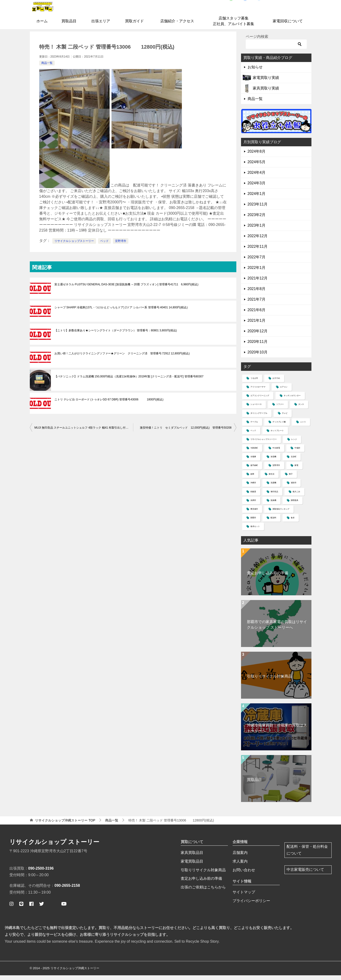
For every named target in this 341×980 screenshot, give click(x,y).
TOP (65, 825)
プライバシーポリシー (251, 906)
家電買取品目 (192, 866)
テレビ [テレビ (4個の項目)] (285, 418)
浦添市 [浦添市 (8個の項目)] (294, 488)
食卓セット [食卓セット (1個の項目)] (255, 531)
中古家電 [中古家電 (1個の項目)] (276, 453)
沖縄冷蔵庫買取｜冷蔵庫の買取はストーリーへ (277, 733)
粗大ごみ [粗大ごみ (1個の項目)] (296, 496)
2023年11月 (258, 209)
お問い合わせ (244, 875)
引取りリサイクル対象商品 (269, 681)
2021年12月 (258, 283)
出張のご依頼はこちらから (203, 892)
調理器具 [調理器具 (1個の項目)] (295, 505)
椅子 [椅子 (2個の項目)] (291, 479)
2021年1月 (257, 325)
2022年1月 (257, 273)
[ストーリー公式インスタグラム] (11, 909)
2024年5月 (257, 167)
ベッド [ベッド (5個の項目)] (253, 436)
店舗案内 (240, 858)
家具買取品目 (192, 858)
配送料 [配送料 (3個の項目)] (273, 523)
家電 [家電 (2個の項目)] (296, 470)
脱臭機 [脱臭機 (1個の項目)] (273, 505)
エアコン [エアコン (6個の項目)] (284, 392)
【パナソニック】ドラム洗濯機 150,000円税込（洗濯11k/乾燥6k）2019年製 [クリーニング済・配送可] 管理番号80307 (129, 381)
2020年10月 (258, 357)
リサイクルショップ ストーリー (54, 847)
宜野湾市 (121, 246)
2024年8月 (257, 156)
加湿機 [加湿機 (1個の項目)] (273, 462)
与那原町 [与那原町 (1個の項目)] (254, 453)
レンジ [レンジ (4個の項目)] (294, 444)
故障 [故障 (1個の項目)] (252, 479)
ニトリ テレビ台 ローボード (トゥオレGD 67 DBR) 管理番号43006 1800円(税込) (109, 404)
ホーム (42, 26)
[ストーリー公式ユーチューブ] (64, 909)
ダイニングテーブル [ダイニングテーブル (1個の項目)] (259, 418)
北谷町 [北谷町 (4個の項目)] (294, 462)
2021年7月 (257, 304)
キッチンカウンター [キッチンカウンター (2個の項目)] (292, 401)
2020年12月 (258, 336)
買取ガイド (134, 26)
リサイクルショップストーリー (74, 246)
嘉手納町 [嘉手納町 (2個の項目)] (254, 470)
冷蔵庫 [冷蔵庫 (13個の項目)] (253, 462)
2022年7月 (257, 262)
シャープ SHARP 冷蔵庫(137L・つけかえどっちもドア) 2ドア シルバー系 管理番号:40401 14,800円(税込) (121, 312)
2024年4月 (257, 177)
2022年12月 (258, 241)
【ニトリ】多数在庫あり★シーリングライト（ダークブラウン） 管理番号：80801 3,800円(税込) (116, 335)
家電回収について (288, 26)
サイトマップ (244, 897)
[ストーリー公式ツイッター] (42, 909)
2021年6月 (257, 315)
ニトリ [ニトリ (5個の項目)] (303, 427)
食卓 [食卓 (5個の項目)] (293, 523)
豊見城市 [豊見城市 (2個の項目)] (254, 514)
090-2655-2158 (67, 890)
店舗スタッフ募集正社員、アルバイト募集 (234, 26)
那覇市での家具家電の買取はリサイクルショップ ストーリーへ (277, 629)
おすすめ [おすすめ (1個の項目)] (276, 383)
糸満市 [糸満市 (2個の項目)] (253, 505)
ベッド (104, 246)
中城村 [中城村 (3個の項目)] (297, 453)
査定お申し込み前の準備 (268, 578)
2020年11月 (258, 347)
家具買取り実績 (266, 93)
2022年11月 (258, 251)
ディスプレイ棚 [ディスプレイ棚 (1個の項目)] (279, 427)
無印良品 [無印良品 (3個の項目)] (274, 496)
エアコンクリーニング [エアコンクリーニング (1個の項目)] (260, 401)
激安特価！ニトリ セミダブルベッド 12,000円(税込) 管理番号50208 (186, 433)
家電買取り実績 (266, 83)
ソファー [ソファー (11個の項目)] (280, 409)
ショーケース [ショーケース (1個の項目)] (256, 409)
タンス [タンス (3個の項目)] (301, 409)
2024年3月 (257, 188)
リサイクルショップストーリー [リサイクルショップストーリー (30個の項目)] (264, 444)
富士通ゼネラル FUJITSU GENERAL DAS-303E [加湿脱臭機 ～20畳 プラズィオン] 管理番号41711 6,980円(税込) (126, 289)
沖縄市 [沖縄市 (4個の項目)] (253, 488)
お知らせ (255, 72)
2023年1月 (257, 230)
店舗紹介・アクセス (177, 26)
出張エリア (101, 26)
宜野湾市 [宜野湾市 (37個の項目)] (276, 470)
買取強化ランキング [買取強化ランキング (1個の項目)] (281, 514)
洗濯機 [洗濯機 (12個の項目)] (273, 488)
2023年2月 (257, 220)
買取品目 (69, 26)
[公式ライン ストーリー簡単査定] (21, 909)
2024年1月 (257, 199)
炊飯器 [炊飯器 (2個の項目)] (253, 496)
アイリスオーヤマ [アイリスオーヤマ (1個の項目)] (258, 392)
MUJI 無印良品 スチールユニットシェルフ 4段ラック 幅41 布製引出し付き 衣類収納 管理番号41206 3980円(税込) (84, 433)
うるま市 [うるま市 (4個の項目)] (254, 383)
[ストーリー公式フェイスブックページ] (31, 909)
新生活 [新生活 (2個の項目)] (272, 479)
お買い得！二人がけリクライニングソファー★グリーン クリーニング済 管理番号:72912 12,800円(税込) (122, 358)
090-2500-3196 (41, 873)
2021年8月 (257, 294)
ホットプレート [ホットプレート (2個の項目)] (277, 436)
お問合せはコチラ (289, 12)
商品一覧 (47, 68)
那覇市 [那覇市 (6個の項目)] (253, 523)
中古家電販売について (305, 874)
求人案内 (240, 866)
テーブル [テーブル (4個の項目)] (254, 427)
